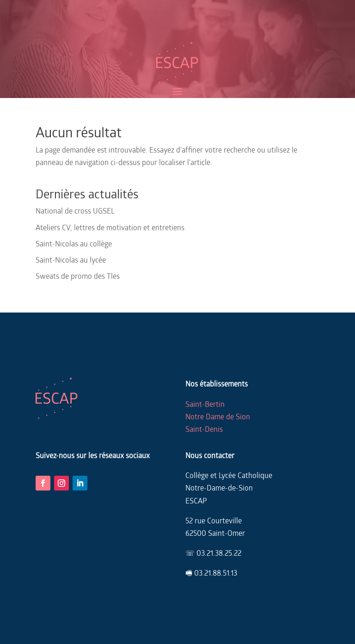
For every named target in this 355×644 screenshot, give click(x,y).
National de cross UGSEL (75, 211)
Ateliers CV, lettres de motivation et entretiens (110, 227)
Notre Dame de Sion (218, 416)
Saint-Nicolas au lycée (71, 260)
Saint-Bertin (205, 404)
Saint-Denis (204, 429)
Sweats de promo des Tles (78, 276)
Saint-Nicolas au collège (74, 243)
